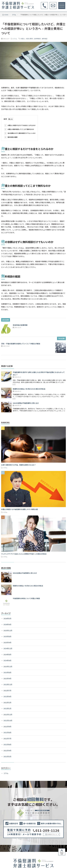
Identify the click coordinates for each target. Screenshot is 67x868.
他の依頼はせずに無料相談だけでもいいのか (20, 133)
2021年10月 (8, 720)
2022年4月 (7, 696)
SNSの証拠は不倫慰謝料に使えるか (26, 403)
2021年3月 (7, 756)
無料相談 (45, 39)
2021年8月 (7, 732)
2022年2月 (7, 702)
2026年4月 (7, 624)
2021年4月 (7, 750)
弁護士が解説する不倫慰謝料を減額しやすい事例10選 (19, 509)
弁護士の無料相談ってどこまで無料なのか (19, 129)
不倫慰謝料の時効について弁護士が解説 (26, 598)
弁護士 (23, 39)
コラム (15, 39)
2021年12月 (8, 714)
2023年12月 (8, 666)
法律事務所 (37, 39)
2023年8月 (7, 672)
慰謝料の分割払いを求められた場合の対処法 (29, 389)
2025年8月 (7, 636)
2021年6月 (7, 744)
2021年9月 (7, 726)
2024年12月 (8, 648)
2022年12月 (8, 684)
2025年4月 (7, 642)
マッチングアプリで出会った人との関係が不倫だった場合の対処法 (24, 554)
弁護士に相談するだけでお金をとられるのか (20, 125)
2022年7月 (7, 690)
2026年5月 (7, 618)
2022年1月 (7, 708)
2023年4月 (7, 678)
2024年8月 (7, 654)
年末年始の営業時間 (20, 325)
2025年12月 (8, 630)
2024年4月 (7, 660)
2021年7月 (7, 738)
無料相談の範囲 (11, 137)
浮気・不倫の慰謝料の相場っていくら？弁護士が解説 (21, 344)
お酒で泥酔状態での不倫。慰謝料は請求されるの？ (19, 465)
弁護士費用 (29, 39)
